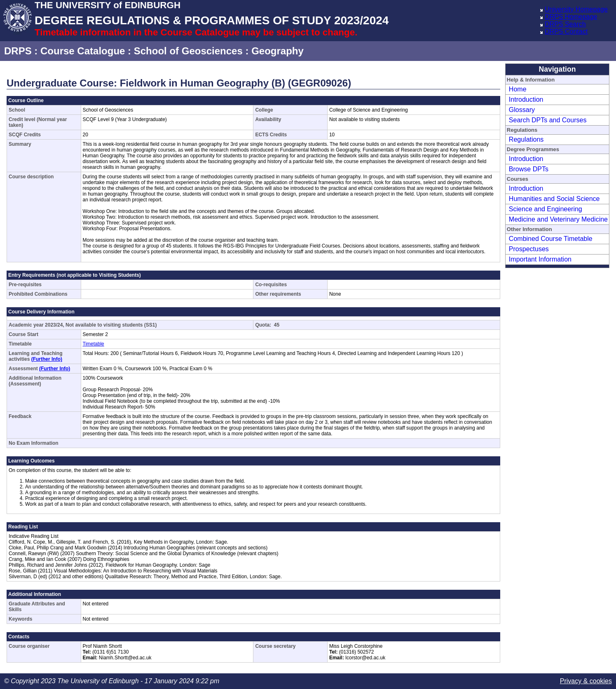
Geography (278, 51)
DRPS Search (565, 24)
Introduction (526, 99)
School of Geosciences (188, 51)
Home (518, 89)
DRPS (18, 51)
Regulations (526, 139)
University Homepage (576, 9)
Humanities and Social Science (554, 199)
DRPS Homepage (571, 17)
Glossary (522, 110)
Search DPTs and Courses (548, 120)
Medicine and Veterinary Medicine (558, 219)
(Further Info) (47, 359)
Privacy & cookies (586, 681)
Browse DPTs (529, 169)
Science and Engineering (546, 209)
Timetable (94, 344)
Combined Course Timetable (551, 239)
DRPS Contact (566, 32)
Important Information (540, 259)
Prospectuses (529, 249)
